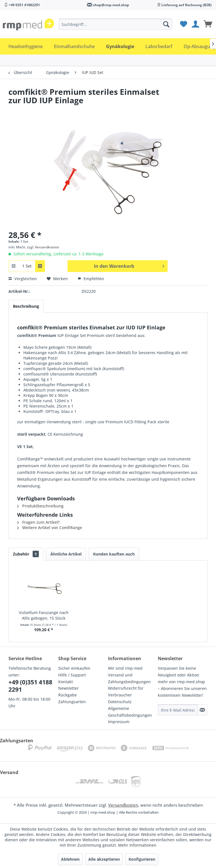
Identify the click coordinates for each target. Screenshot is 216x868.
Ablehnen (70, 859)
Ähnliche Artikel (66, 554)
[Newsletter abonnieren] (202, 710)
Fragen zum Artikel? (38, 522)
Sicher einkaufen (74, 668)
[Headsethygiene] (26, 46)
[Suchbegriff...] (115, 24)
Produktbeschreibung (40, 506)
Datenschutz (120, 702)
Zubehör (26, 554)
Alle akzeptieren (104, 859)
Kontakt (66, 682)
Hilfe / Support (72, 675)
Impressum (119, 722)
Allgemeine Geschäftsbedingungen (130, 712)
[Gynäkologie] (120, 46)
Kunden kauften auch (114, 554)
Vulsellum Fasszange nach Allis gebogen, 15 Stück (44, 615)
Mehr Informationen (137, 845)
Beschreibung (26, 306)
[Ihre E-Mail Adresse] (178, 710)
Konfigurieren (142, 859)
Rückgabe (67, 695)
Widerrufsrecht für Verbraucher (126, 692)
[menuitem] (115, 24)
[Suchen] (166, 24)
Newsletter (68, 688)
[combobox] (27, 266)
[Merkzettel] (183, 24)
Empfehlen (91, 279)
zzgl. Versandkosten (43, 247)
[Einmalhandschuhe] (74, 46)
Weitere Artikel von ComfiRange (50, 528)
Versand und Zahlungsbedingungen (129, 678)
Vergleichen (23, 279)
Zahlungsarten (72, 702)
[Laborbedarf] (159, 46)
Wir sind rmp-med (125, 668)
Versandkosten (123, 805)
